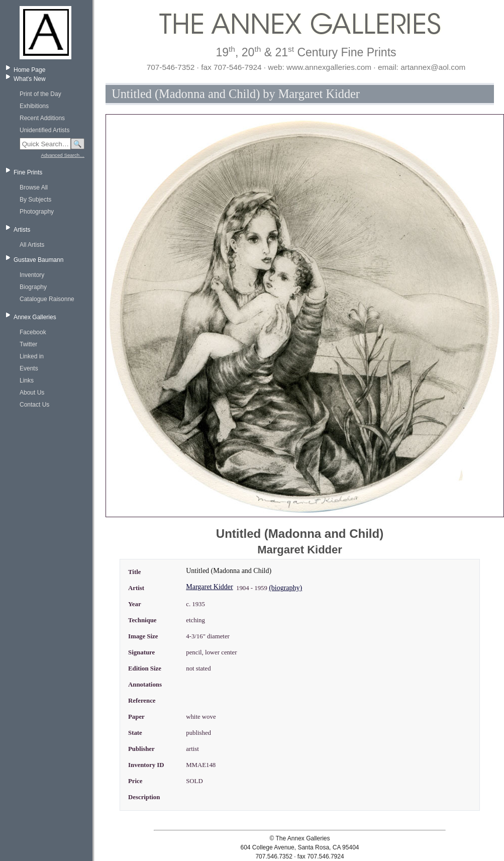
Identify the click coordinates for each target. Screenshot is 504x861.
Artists (22, 230)
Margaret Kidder (209, 587)
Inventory (32, 275)
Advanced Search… (63, 155)
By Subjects (35, 200)
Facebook (33, 332)
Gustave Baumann (38, 260)
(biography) (285, 588)
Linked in (32, 356)
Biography (33, 287)
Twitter (28, 344)
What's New (30, 79)
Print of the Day (40, 94)
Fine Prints (28, 172)
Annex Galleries (35, 317)
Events (29, 368)
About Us (32, 393)
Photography (37, 212)
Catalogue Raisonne (47, 299)
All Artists (32, 245)
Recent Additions (42, 118)
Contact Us (34, 405)
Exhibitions (34, 106)
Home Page (29, 70)
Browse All (34, 187)
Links (27, 380)
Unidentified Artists (44, 130)
